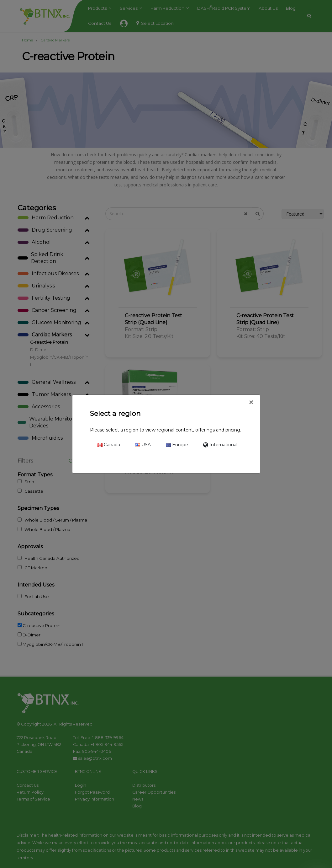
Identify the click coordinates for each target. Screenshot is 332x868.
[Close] (251, 403)
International (220, 445)
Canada (109, 445)
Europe (177, 445)
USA (143, 445)
